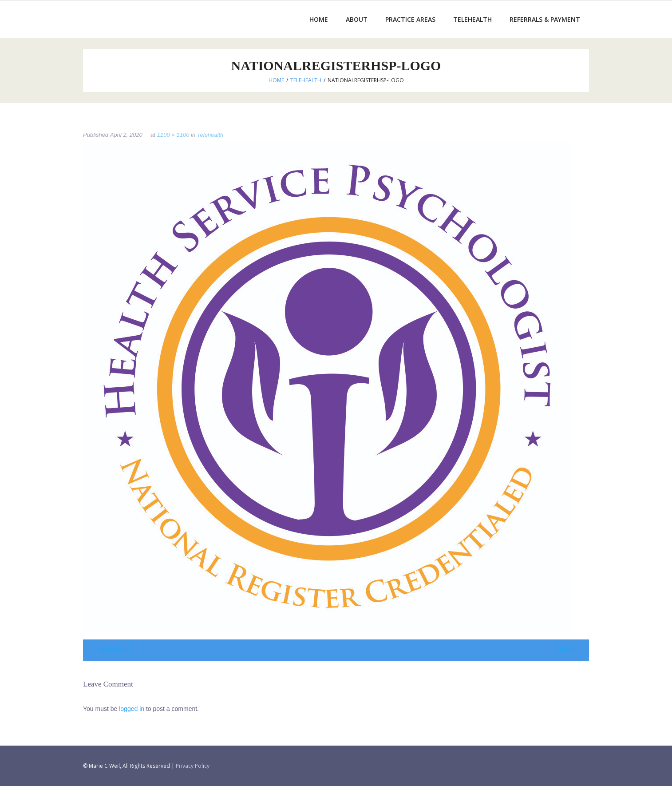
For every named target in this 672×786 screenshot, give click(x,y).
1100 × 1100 (173, 135)
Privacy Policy (193, 766)
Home (276, 80)
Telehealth (306, 80)
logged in (132, 709)
